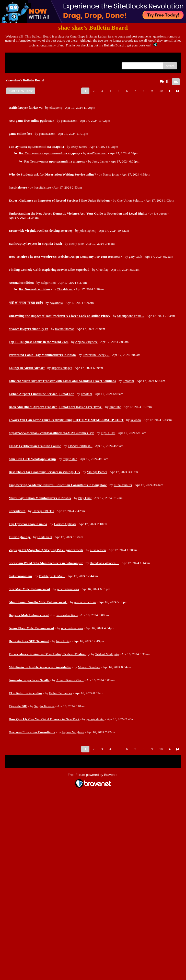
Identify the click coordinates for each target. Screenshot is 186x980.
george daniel (95, 719)
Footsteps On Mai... (52, 576)
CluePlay (102, 270)
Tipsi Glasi (108, 433)
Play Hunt (85, 498)
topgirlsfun (70, 459)
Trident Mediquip (107, 654)
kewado (136, 420)
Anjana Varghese (86, 342)
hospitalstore (42, 187)
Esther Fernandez (61, 693)
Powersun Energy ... (96, 355)
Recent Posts (17, 64)
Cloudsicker (65, 289)
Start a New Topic (21, 91)
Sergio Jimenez (44, 706)
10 (161, 91)
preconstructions (68, 589)
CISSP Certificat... (80, 446)
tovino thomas (65, 329)
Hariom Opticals (65, 524)
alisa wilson (98, 550)
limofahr (128, 381)
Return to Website (21, 58)
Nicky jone (76, 244)
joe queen (160, 213)
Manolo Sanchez (89, 667)
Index (41, 58)
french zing (64, 641)
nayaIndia (56, 303)
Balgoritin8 (48, 283)
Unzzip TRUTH (43, 511)
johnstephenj (88, 231)
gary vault (135, 257)
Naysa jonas (111, 174)
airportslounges (62, 368)
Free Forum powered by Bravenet (93, 775)
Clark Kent (45, 537)
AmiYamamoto (97, 153)
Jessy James (79, 147)
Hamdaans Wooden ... (104, 563)
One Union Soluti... (130, 200)
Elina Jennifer (123, 485)
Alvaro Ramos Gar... (70, 680)
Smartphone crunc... (131, 316)
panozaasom (69, 121)
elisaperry (56, 108)
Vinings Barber (97, 472)
